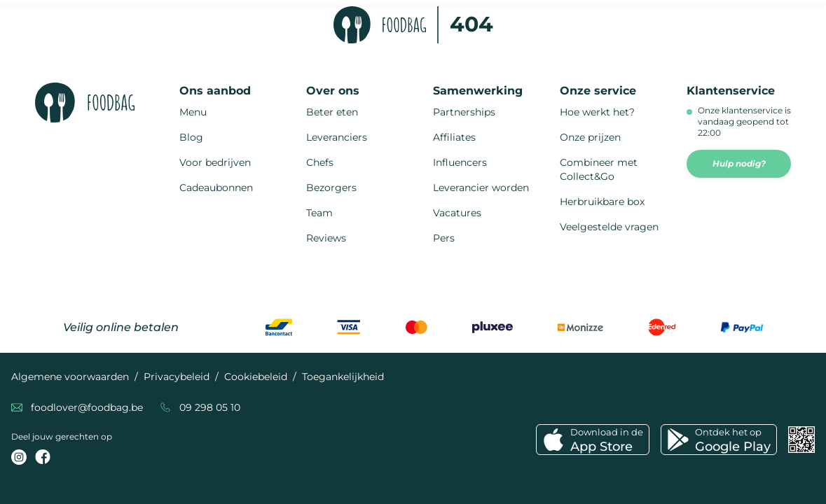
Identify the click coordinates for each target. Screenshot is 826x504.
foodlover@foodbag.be (87, 407)
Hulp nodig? (739, 163)
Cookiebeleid (256, 377)
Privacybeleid (177, 377)
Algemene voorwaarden (70, 377)
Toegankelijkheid (343, 377)
